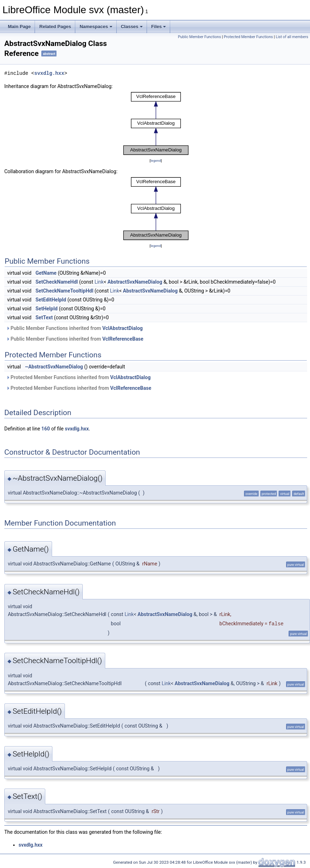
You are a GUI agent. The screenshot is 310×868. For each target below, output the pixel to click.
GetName (46, 273)
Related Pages (55, 27)
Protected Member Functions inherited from (78, 377)
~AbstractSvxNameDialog (54, 367)
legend (156, 161)
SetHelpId (47, 309)
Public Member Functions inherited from (74, 328)
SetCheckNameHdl (57, 282)
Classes (132, 27)
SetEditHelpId (51, 300)
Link (99, 282)
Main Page (19, 27)
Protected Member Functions (248, 37)
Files (159, 27)
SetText (44, 317)
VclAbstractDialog (123, 328)
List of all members (292, 37)
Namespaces (96, 27)
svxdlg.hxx (49, 73)
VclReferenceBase (123, 339)
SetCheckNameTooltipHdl (65, 291)
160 (46, 429)
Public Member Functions (200, 37)
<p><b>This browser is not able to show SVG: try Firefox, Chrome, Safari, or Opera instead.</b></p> (156, 123)
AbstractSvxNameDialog (135, 282)
